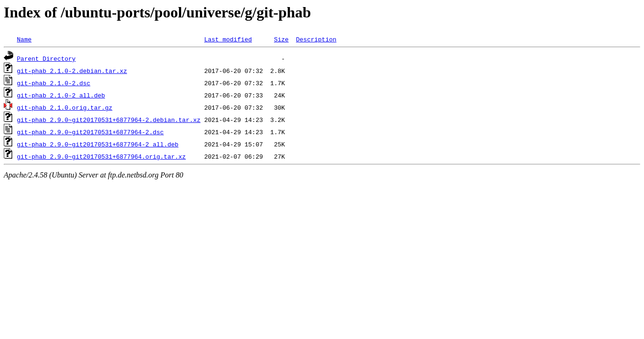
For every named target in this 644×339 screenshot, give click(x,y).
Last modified (228, 39)
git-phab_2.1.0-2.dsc (54, 83)
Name (24, 39)
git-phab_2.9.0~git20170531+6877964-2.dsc (90, 132)
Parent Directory (46, 58)
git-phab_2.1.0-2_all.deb (61, 95)
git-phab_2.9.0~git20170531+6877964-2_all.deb (98, 144)
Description (316, 39)
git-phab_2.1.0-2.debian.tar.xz (72, 71)
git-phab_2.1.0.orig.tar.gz (65, 107)
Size (281, 39)
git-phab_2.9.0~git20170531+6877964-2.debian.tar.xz (109, 120)
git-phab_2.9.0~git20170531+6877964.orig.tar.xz (101, 156)
